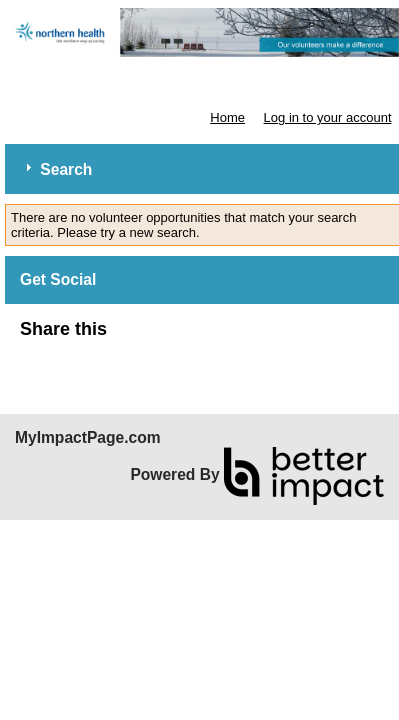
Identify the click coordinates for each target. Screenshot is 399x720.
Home (227, 117)
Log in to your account (328, 117)
